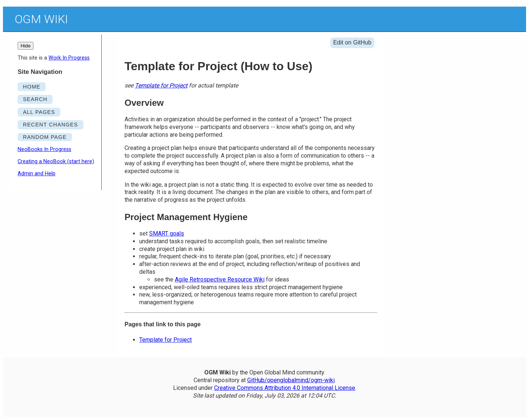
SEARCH (35, 99)
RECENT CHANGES (50, 125)
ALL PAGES (39, 112)
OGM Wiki (41, 19)
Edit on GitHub (352, 42)
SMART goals (167, 234)
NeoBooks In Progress (44, 149)
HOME (32, 87)
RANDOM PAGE (45, 137)
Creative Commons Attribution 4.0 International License (285, 388)
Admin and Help (37, 174)
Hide (26, 46)
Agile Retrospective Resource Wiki (220, 279)
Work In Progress (69, 58)
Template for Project (161, 85)
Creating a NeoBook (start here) (56, 161)
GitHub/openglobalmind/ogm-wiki (291, 380)
